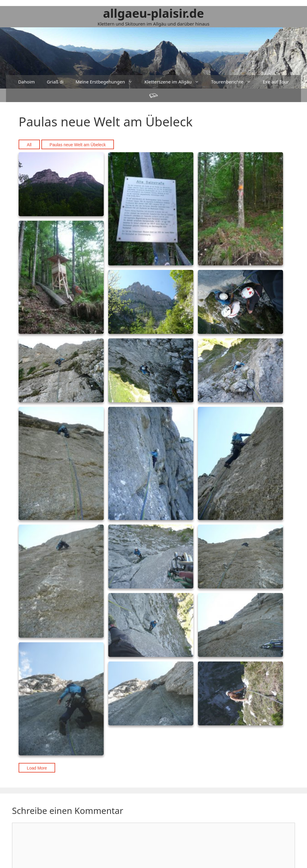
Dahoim (26, 82)
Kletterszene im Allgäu (175, 82)
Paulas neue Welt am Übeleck (77, 145)
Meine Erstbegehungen (107, 82)
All (29, 145)
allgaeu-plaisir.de (154, 13)
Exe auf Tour (276, 82)
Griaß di (55, 82)
